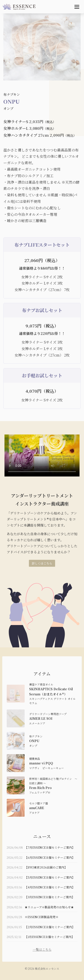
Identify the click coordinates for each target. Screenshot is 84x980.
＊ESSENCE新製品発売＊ (42, 917)
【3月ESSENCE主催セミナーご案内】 (50, 897)
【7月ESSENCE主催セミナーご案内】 (50, 847)
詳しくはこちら (42, 563)
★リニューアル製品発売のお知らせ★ (49, 907)
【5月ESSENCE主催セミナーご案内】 (50, 877)
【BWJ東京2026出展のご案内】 (46, 867)
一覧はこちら (42, 949)
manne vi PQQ (41, 763)
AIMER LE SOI (41, 718)
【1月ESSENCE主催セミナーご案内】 (50, 937)
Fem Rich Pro (40, 788)
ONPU (34, 741)
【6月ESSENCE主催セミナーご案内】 (50, 857)
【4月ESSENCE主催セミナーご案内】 (50, 887)
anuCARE (37, 808)
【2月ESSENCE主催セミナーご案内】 (50, 927)
